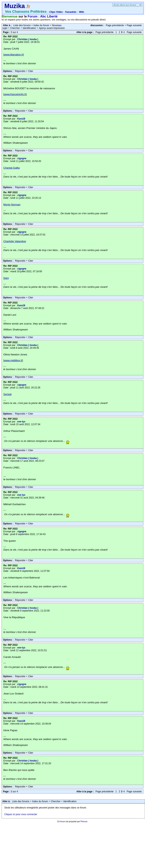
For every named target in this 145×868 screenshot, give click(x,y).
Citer (31, 71)
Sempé (7, 394)
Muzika (15, 6)
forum (63, 822)
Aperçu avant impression (52, 28)
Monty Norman (12, 205)
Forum (33, 16)
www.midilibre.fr (13, 360)
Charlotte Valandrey (15, 241)
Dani (6, 278)
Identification (29, 28)
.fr (28, 6)
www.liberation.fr (14, 55)
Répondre (20, 71)
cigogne (22, 158)
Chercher (15, 28)
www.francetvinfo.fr (15, 94)
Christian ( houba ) (28, 39)
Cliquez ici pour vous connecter (21, 814)
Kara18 (21, 119)
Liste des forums (22, 25)
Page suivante (134, 25)
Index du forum (41, 25)
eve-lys (21, 422)
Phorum (84, 822)
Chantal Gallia (12, 168)
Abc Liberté (49, 16)
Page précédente (115, 25)
